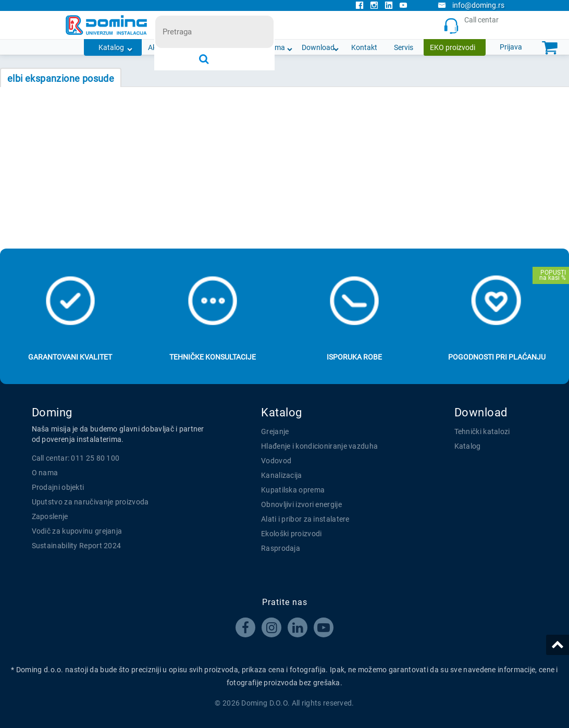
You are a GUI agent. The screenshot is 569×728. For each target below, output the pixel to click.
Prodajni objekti (58, 487)
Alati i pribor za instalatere (305, 519)
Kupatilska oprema (293, 490)
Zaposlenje (50, 516)
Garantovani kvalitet (70, 357)
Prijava (511, 47)
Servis (404, 47)
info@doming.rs (471, 5)
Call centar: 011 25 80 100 (76, 458)
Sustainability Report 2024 (77, 546)
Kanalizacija (282, 475)
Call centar (473, 25)
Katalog (111, 47)
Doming (52, 412)
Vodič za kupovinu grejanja (77, 531)
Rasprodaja (281, 548)
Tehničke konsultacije (213, 357)
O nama (272, 47)
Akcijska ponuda (175, 47)
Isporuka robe (354, 357)
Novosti (230, 47)
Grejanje (275, 431)
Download (318, 47)
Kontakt (364, 47)
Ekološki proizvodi (291, 534)
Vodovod (276, 461)
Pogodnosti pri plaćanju (497, 357)
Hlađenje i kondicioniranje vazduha (319, 446)
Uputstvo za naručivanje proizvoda (90, 502)
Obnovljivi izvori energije (301, 504)
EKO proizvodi (453, 47)
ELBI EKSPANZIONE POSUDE (61, 78)
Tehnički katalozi (482, 431)
